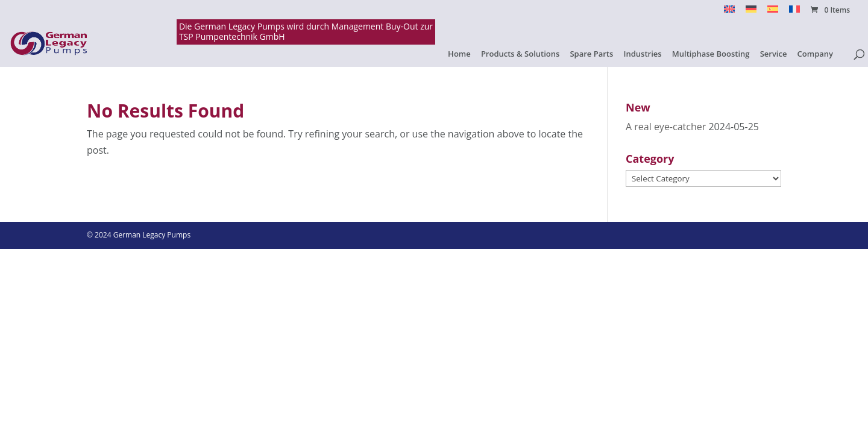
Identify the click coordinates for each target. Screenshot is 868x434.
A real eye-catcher (666, 127)
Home (459, 54)
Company (815, 54)
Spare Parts (591, 54)
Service (774, 54)
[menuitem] (729, 12)
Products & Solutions (520, 54)
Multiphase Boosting (711, 54)
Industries (643, 54)
